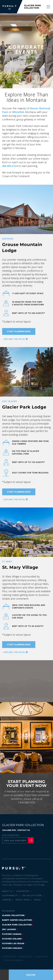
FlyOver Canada (12, 934)
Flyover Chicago (12, 948)
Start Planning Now (19, 331)
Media (37, 900)
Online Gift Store (32, 895)
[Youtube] (26, 851)
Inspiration (23, 891)
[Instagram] (18, 851)
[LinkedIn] (33, 851)
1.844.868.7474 (9, 830)
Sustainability (10, 895)
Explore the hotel (14, 339)
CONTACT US (24, 830)
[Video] (26, 681)
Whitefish (18, 112)
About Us (7, 891)
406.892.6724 (10, 166)
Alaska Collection (13, 915)
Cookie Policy (41, 956)
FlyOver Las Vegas (13, 943)
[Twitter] (11, 851)
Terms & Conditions (14, 960)
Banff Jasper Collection (17, 920)
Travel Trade (23, 900)
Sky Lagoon (9, 929)
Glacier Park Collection (17, 925)
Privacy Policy (26, 956)
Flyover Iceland (12, 939)
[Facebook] (4, 851)
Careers (7, 900)
